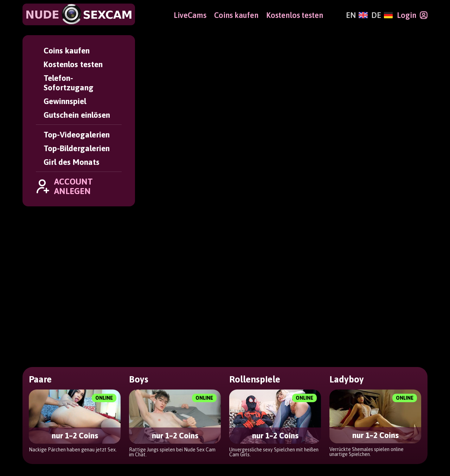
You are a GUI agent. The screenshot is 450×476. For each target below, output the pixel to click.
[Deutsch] (382, 15)
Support (175, 417)
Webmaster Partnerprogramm (380, 427)
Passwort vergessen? (195, 397)
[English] (357, 15)
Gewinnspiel (65, 101)
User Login (179, 386)
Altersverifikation (189, 448)
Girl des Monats (72, 162)
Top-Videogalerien (77, 134)
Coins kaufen (67, 50)
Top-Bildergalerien (77, 148)
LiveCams (190, 15)
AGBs (170, 427)
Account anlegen (273, 386)
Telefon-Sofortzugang (69, 83)
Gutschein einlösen (77, 115)
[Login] (412, 15)
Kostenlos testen (73, 64)
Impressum (179, 438)
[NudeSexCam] (79, 14)
